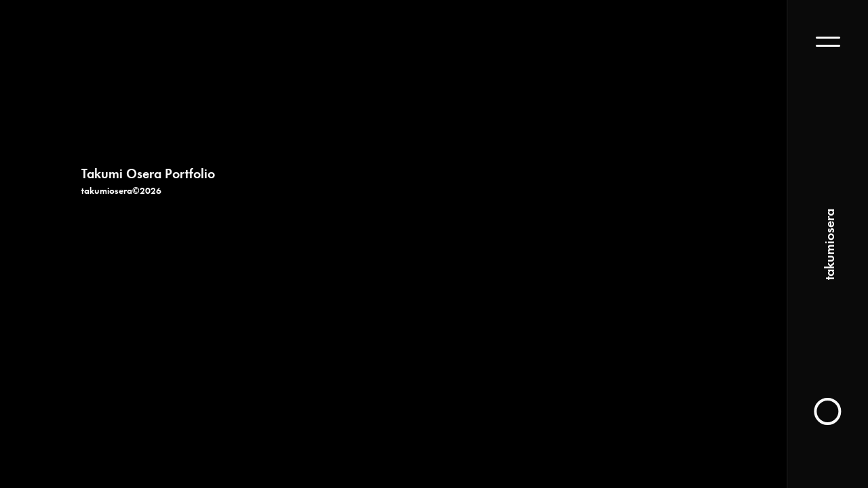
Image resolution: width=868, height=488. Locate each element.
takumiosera (828, 244)
